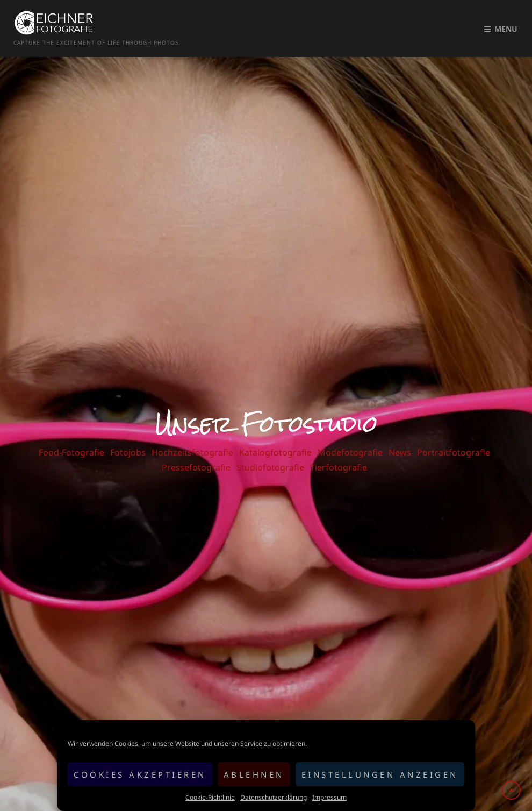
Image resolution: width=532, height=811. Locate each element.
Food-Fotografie (71, 441)
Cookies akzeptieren (140, 774)
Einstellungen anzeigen (380, 774)
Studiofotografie (270, 456)
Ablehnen (254, 774)
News (400, 441)
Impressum (329, 797)
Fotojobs (128, 441)
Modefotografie (350, 441)
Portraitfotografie (454, 441)
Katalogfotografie (275, 441)
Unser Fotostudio (266, 412)
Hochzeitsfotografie (192, 441)
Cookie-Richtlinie (210, 797)
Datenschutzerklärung (274, 797)
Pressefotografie (196, 456)
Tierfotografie (339, 456)
